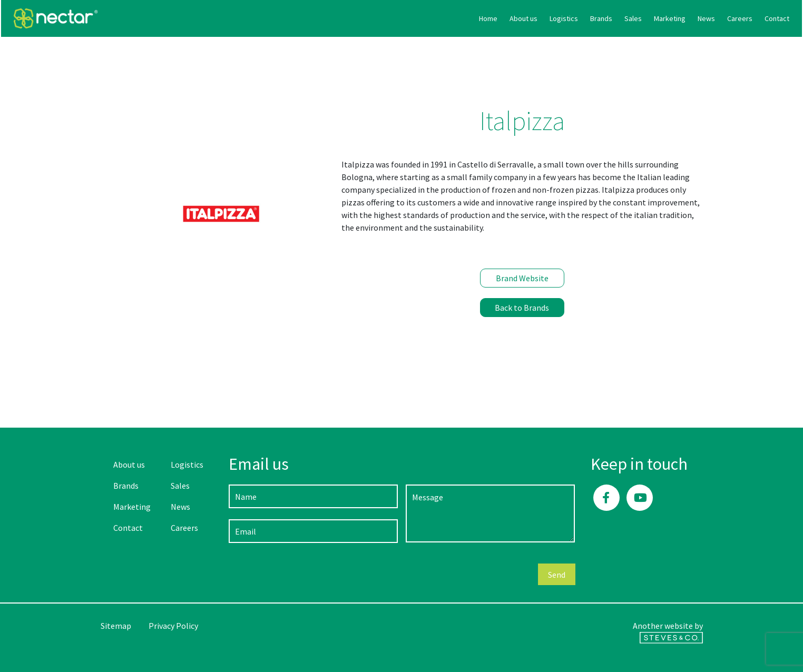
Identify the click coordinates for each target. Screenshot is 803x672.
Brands (502, 18)
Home (389, 18)
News (607, 18)
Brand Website (522, 278)
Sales (534, 18)
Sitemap (116, 626)
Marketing (571, 18)
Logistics (465, 18)
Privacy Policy (173, 626)
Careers (641, 18)
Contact (678, 18)
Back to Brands (522, 308)
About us (424, 18)
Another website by (668, 632)
